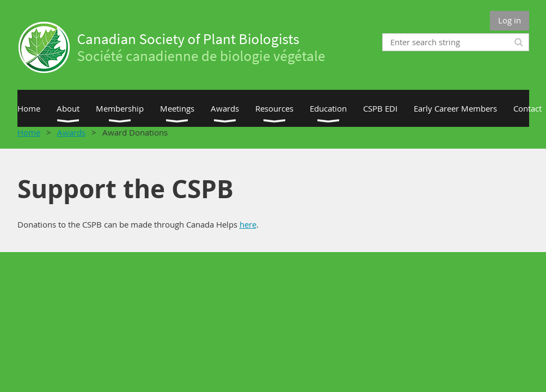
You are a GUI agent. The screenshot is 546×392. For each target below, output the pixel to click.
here (248, 224)
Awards (71, 132)
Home (29, 132)
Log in (510, 20)
